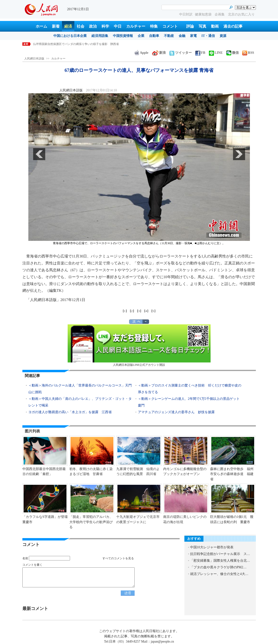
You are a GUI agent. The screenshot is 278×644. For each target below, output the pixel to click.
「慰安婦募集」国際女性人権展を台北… (220, 561)
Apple (142, 53)
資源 (223, 36)
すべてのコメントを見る (118, 558)
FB (200, 53)
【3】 (139, 311)
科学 (105, 26)
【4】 (146, 311)
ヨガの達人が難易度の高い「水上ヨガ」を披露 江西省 (70, 412)
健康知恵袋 (204, 14)
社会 (81, 26)
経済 (68, 26)
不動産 (169, 36)
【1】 (125, 311)
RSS (248, 53)
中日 (118, 26)
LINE (216, 53)
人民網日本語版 (34, 59)
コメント (170, 26)
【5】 (153, 311)
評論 (190, 26)
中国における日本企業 (70, 36)
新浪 (159, 53)
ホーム (41, 26)
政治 (93, 26)
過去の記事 (233, 26)
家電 (193, 36)
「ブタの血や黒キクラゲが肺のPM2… (218, 567)
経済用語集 (100, 36)
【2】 (132, 311)
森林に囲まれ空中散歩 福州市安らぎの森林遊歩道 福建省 (232, 474)
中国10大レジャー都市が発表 (212, 547)
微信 (233, 53)
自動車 (154, 36)
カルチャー (136, 26)
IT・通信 (208, 36)
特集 (154, 26)
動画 (215, 26)
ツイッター (181, 53)
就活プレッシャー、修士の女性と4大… (219, 574)
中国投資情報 (123, 36)
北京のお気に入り (241, 14)
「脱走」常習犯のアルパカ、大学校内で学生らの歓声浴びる (91, 522)
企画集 (220, 14)
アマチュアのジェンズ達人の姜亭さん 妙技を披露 (176, 412)
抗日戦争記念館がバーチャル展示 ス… (220, 554)
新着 (56, 26)
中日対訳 (186, 14)
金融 (182, 36)
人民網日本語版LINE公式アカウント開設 (139, 345)
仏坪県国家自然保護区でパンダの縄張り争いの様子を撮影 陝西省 (76, 44)
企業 (141, 36)
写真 (202, 26)
